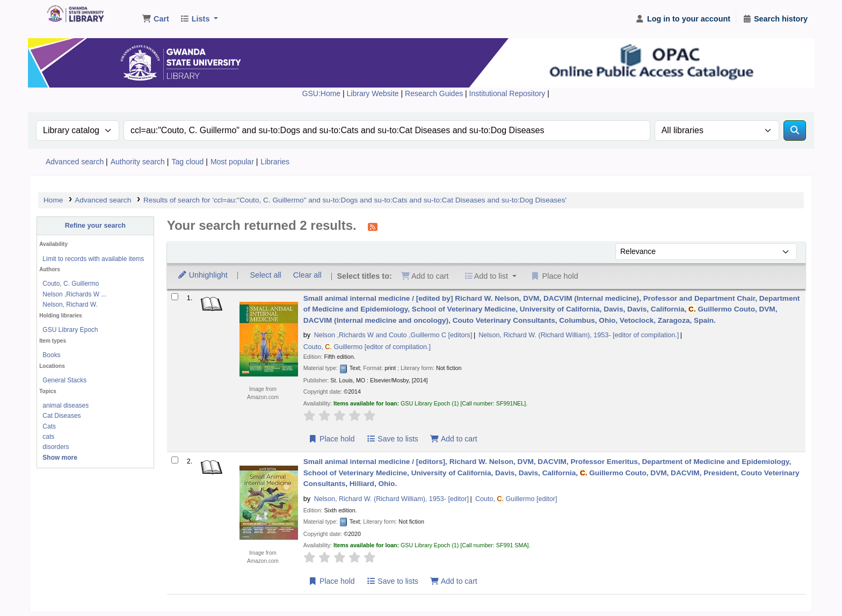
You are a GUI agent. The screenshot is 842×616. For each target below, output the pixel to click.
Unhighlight (202, 275)
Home (53, 200)
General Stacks (64, 380)
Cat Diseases (61, 416)
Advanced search (75, 162)
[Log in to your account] (683, 19)
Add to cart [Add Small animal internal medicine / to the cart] (453, 439)
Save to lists (392, 439)
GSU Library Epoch (70, 330)
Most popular (232, 162)
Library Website (374, 93)
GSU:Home (322, 93)
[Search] (795, 131)
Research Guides (435, 93)
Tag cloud (187, 162)
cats (48, 437)
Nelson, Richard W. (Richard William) (579, 335)
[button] (155, 19)
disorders (56, 447)
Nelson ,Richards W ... (74, 294)
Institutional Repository (509, 93)
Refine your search (95, 226)
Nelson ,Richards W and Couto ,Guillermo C (393, 335)
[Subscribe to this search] (373, 227)
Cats (49, 426)
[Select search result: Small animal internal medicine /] (175, 297)
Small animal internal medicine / (552, 309)
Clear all (307, 275)
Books (51, 355)
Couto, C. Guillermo (71, 284)
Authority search (138, 162)
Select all (265, 275)
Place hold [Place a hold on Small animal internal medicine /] (332, 439)
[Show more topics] (60, 458)
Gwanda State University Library (73, 15)
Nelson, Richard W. (70, 305)
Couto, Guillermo (367, 347)
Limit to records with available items (93, 259)
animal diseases (66, 405)
